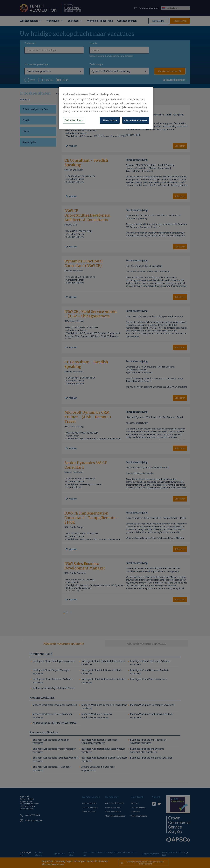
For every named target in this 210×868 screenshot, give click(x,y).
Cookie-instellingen (74, 120)
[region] (106, 108)
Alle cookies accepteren (136, 120)
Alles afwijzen (110, 120)
